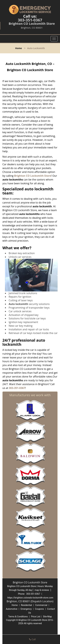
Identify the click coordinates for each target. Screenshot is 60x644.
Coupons (39, 609)
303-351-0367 (30, 20)
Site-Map (47, 617)
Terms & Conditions (18, 617)
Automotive (12, 609)
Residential (26, 605)
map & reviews (42, 590)
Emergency (26, 609)
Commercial (41, 605)
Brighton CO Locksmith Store (33, 176)
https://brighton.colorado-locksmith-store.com (30, 598)
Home (18, 48)
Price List (36, 617)
